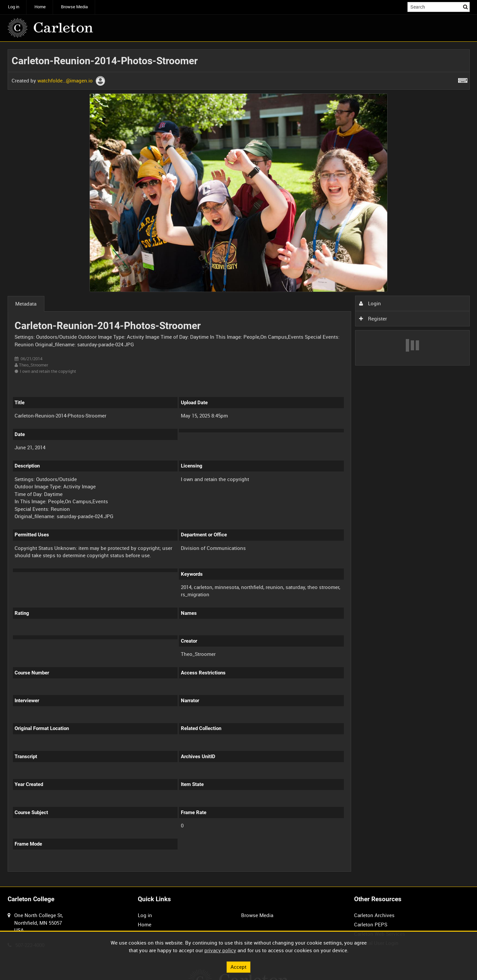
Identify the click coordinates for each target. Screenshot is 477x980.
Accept (238, 967)
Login (370, 303)
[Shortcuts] (463, 79)
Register (373, 318)
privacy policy (220, 950)
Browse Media (74, 7)
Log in (14, 7)
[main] (239, 464)
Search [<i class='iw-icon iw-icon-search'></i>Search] (466, 6)
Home (40, 7)
